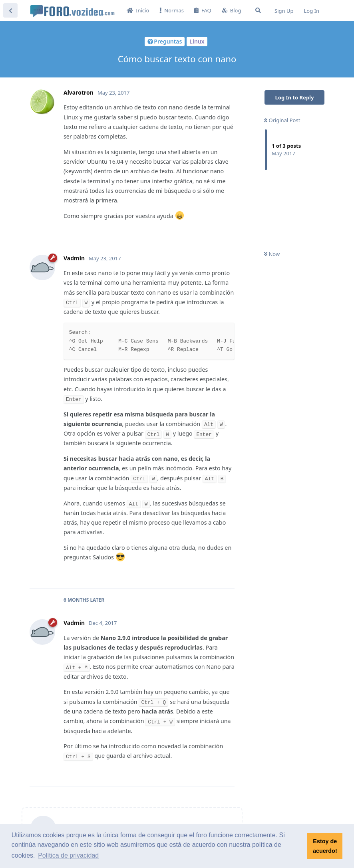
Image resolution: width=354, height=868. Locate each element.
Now (272, 254)
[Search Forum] (258, 10)
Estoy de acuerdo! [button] (325, 846)
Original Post (282, 120)
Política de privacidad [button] (68, 855)
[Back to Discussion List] (10, 10)
